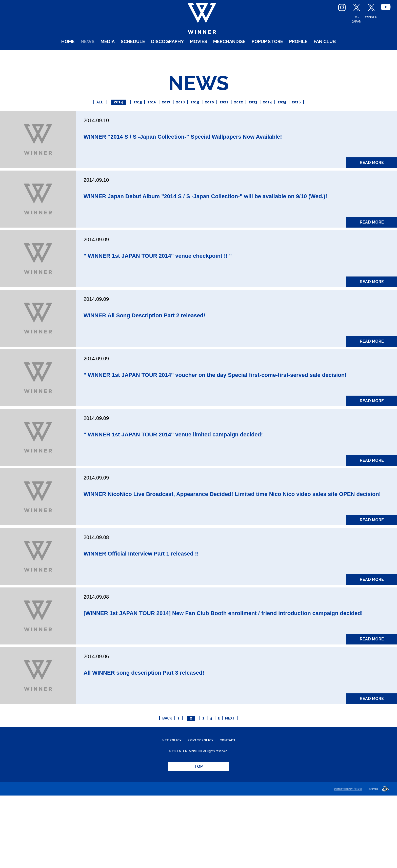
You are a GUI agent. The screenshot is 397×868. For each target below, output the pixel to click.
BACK (157, 784)
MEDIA (80, 56)
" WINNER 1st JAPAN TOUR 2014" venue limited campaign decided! (230, 477)
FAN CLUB (360, 56)
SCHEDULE (113, 56)
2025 (302, 114)
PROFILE (326, 56)
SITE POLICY (166, 806)
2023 (265, 114)
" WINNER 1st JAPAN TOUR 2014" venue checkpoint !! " (205, 288)
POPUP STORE (286, 56)
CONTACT (233, 806)
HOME (31, 56)
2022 (246, 114)
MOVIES (197, 56)
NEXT (240, 784)
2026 (321, 114)
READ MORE (372, 183)
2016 (136, 114)
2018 (173, 114)
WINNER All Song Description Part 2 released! (183, 348)
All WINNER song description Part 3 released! (182, 737)
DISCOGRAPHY (157, 56)
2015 (117, 114)
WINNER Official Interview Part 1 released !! (178, 607)
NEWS (55, 56)
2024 (284, 114)
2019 (191, 114)
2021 (228, 114)
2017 (154, 114)
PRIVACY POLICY (201, 806)
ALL (75, 114)
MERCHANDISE (236, 56)
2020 (210, 114)
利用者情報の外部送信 (348, 861)
